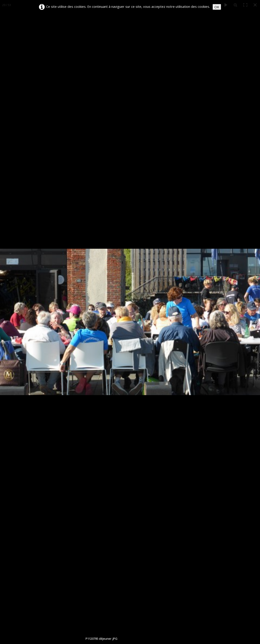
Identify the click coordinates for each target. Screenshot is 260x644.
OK (217, 7)
